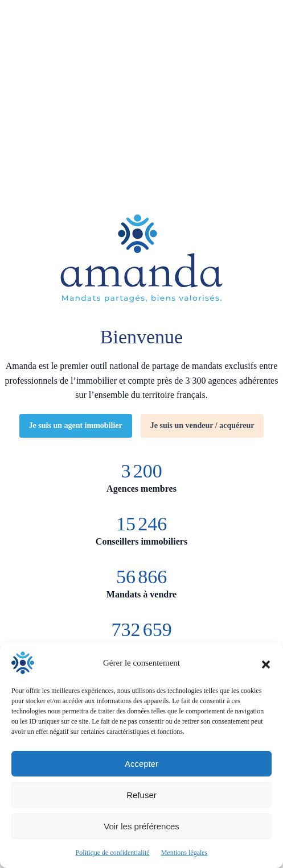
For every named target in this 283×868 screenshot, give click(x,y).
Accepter (141, 764)
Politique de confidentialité (113, 853)
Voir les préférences (141, 826)
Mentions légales (184, 853)
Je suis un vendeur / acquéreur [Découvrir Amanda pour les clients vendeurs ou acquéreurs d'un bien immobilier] (202, 425)
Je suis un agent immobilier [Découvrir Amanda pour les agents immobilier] (76, 425)
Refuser (141, 795)
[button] (266, 663)
